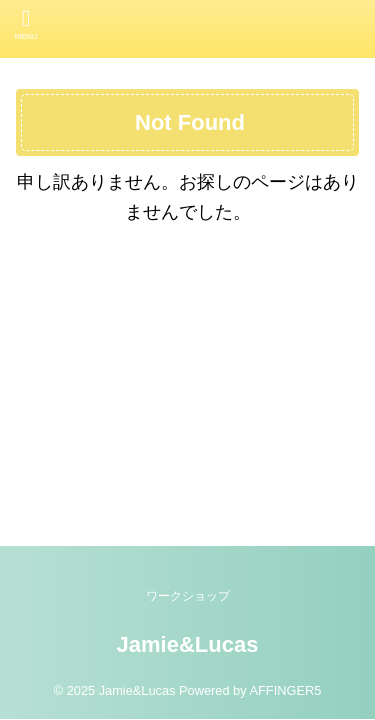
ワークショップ (188, 596)
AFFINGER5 (285, 690)
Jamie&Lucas (188, 644)
